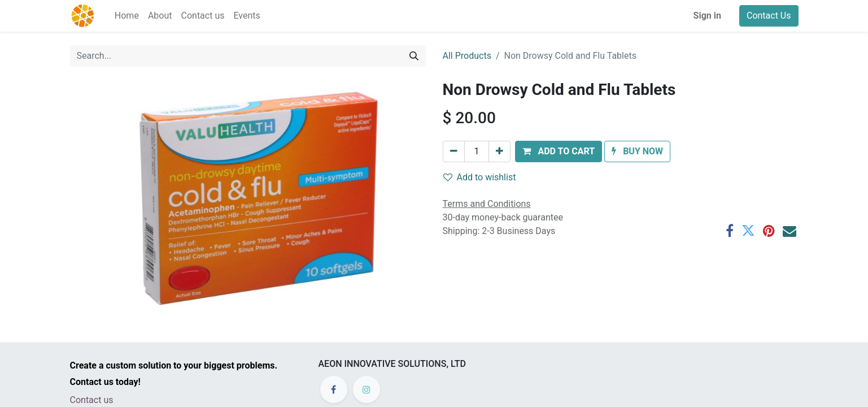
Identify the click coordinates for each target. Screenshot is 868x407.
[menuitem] (127, 16)
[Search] (414, 56)
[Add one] (500, 151)
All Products (467, 56)
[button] (559, 151)
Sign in (707, 16)
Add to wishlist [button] (480, 177)
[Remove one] (454, 151)
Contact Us (769, 16)
